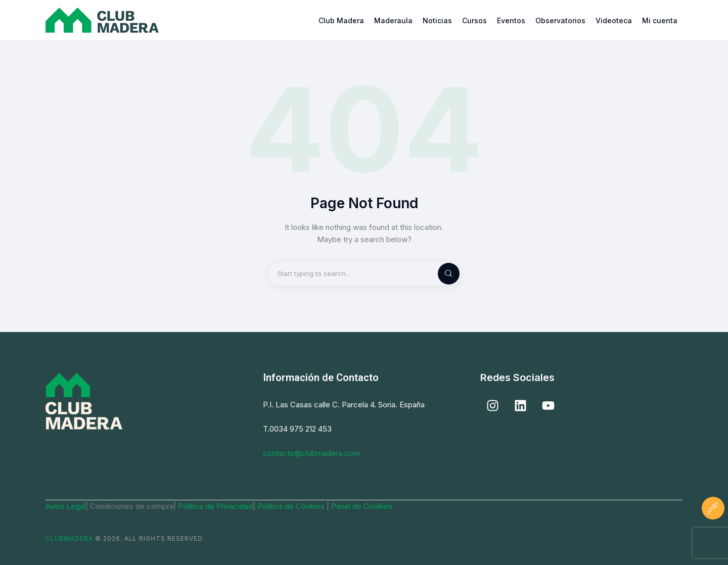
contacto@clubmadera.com (311, 453)
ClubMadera (69, 538)
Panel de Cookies (362, 506)
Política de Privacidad (215, 506)
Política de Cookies (292, 506)
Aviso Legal (65, 506)
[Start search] (440, 274)
